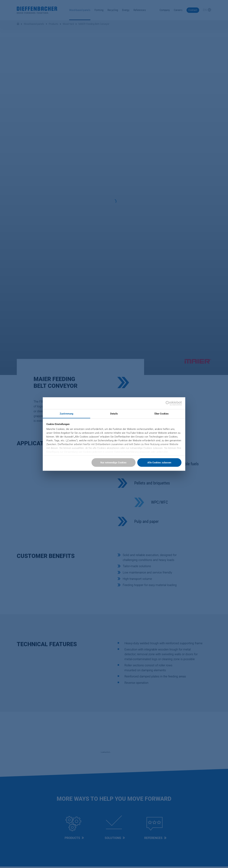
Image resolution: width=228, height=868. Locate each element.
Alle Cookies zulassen (159, 462)
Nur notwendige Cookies (113, 462)
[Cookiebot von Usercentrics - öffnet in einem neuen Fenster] (168, 403)
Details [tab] (114, 414)
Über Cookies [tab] (161, 414)
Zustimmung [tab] (66, 414)
